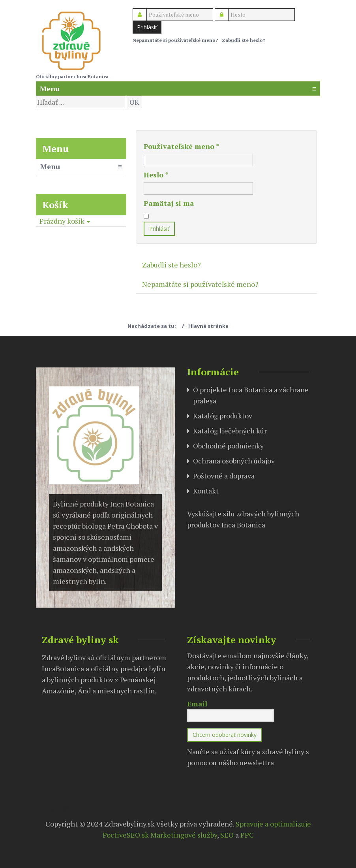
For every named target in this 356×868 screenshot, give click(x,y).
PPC (247, 835)
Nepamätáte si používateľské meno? (175, 40)
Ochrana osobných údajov (234, 461)
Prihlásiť (147, 27)
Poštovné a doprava (224, 476)
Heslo (156, 175)
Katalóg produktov (223, 416)
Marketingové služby (184, 835)
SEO (227, 835)
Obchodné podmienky (228, 446)
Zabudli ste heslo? (244, 40)
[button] (65, 221)
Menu (178, 88)
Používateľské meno (182, 146)
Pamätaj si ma (169, 203)
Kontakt (206, 491)
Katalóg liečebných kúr (230, 431)
